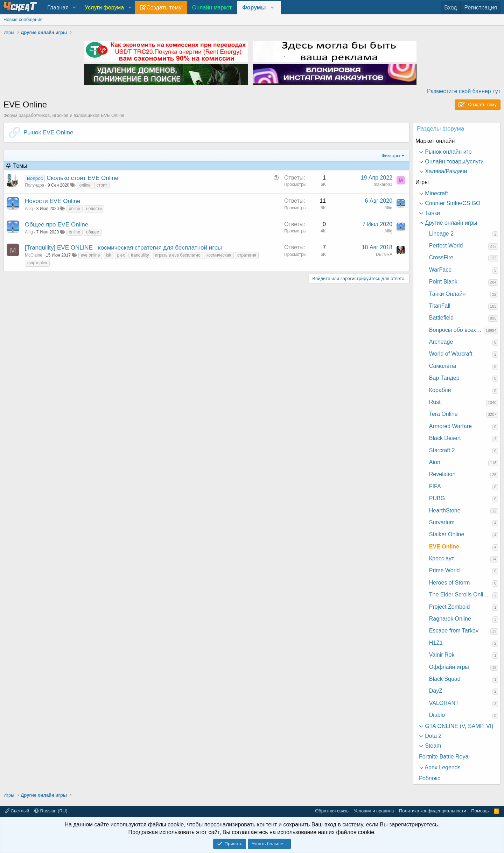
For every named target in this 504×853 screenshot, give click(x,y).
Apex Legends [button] (442, 767)
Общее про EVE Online (57, 225)
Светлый (17, 811)
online (85, 185)
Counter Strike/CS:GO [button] (452, 203)
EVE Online (444, 547)
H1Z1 (436, 643)
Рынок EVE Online (48, 132)
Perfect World (446, 246)
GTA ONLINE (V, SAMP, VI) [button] (458, 726)
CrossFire (441, 257)
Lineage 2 (441, 234)
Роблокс (430, 778)
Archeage (441, 342)
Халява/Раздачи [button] (445, 171)
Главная (58, 8)
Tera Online (443, 414)
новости (94, 209)
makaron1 (383, 184)
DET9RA (384, 254)
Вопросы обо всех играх (457, 330)
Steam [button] (432, 746)
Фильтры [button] (391, 156)
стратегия (247, 255)
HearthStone (445, 511)
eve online (90, 255)
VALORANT (444, 703)
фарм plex (37, 263)
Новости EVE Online (52, 201)
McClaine (34, 255)
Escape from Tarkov (454, 631)
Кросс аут (442, 558)
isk (109, 255)
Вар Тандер (444, 378)
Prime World (444, 570)
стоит (102, 185)
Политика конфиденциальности (433, 811)
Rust (435, 402)
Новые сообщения (23, 19)
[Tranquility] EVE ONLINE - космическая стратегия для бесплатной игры (123, 248)
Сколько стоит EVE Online (82, 178)
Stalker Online (447, 534)
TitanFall (440, 306)
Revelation (442, 474)
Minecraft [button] (436, 193)
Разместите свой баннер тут (464, 91)
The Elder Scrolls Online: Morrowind (461, 595)
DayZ (436, 691)
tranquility (140, 255)
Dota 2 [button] (433, 736)
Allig (29, 209)
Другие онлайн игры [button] (450, 223)
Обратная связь (332, 811)
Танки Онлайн (447, 294)
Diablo (437, 715)
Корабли (440, 390)
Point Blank (443, 282)
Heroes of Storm (449, 583)
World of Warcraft (451, 354)
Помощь (480, 811)
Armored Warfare (450, 426)
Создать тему (164, 8)
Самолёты (443, 366)
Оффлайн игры (449, 667)
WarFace (440, 270)
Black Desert (445, 438)
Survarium (442, 522)
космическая (219, 255)
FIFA (435, 486)
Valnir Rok (442, 655)
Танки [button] (432, 213)
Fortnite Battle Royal (444, 757)
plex (121, 255)
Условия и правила (374, 811)
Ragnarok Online (450, 619)
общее (93, 232)
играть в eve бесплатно (178, 255)
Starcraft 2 (442, 450)
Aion (435, 462)
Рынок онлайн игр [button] (448, 152)
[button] (74, 8)
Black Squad (445, 679)
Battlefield (441, 318)
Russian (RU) (51, 811)
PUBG (437, 498)
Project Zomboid (450, 607)
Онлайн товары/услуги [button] (454, 162)
